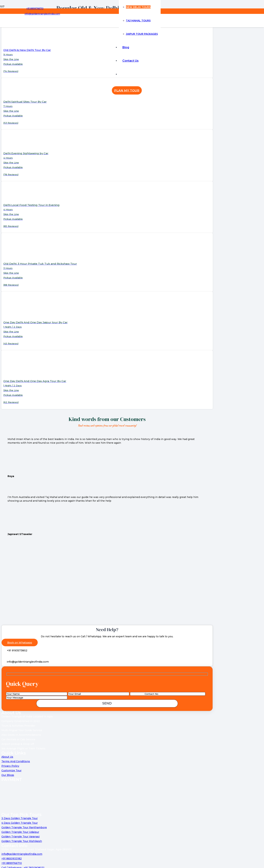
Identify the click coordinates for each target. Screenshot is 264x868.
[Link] (69, 34)
